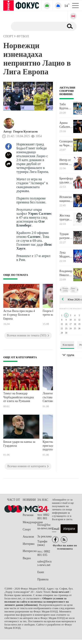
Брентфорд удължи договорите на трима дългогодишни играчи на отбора (66, 181)
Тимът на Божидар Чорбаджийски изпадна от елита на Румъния (19, 397)
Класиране (68, 345)
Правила (43, 579)
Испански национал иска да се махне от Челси (66, 199)
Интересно (30, 551)
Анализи (28, 537)
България (29, 508)
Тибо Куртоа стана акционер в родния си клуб (65, 106)
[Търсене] (36, 26)
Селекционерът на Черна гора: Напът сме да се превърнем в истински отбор (66, 143)
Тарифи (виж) (42, 543)
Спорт (27, 529)
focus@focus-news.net (45, 527)
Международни (30, 522)
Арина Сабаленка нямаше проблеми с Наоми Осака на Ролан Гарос (66, 125)
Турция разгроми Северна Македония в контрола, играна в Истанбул (66, 236)
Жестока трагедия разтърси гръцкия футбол (65, 218)
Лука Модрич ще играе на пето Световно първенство (66, 255)
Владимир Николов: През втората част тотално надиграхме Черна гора (66, 273)
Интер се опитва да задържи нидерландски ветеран (66, 162)
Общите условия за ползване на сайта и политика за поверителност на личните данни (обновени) (37, 602)
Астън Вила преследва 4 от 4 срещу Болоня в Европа (19, 315)
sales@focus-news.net (44, 563)
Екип (41, 572)
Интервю (29, 544)
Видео (27, 558)
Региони (28, 515)
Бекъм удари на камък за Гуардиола (19, 444)
